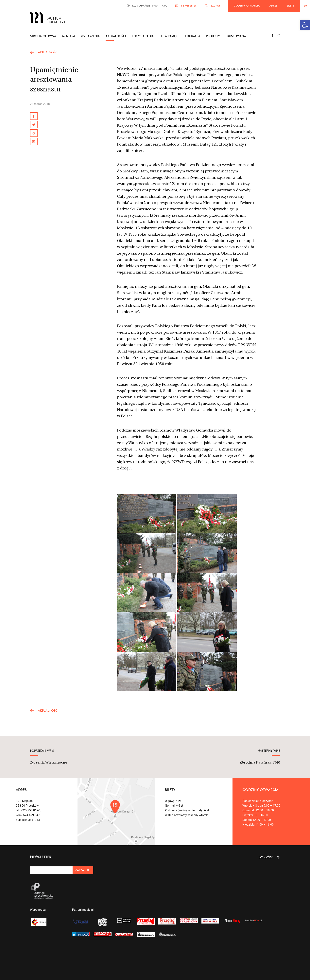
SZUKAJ (215, 6)
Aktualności (116, 36)
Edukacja (193, 36)
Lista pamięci (169, 36)
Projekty (213, 36)
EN (305, 6)
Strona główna (43, 36)
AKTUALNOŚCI (48, 52)
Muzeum (69, 36)
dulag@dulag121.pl (29, 820)
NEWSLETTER (189, 6)
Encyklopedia (143, 36)
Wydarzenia (90, 36)
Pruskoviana (236, 36)
